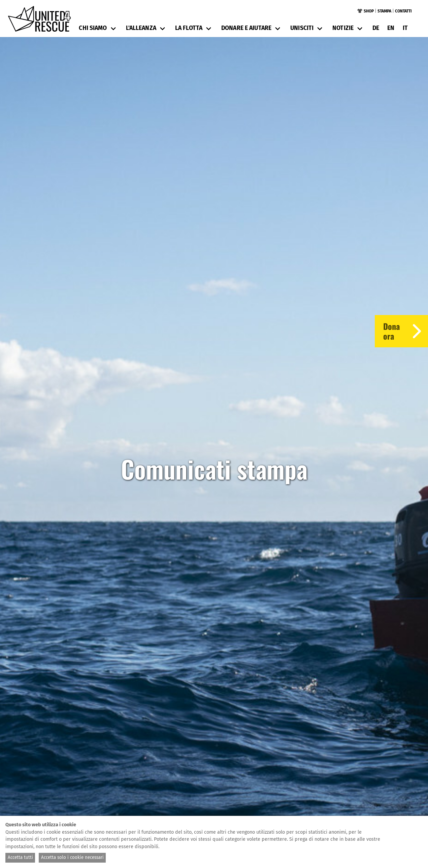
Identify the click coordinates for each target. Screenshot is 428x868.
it (405, 28)
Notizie (343, 28)
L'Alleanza (141, 28)
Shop (369, 11)
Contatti (403, 11)
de (376, 28)
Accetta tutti (20, 858)
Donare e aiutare (246, 28)
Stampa (384, 11)
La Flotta (189, 28)
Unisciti (302, 28)
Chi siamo (93, 28)
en (391, 28)
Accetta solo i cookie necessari (72, 858)
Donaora (406, 331)
